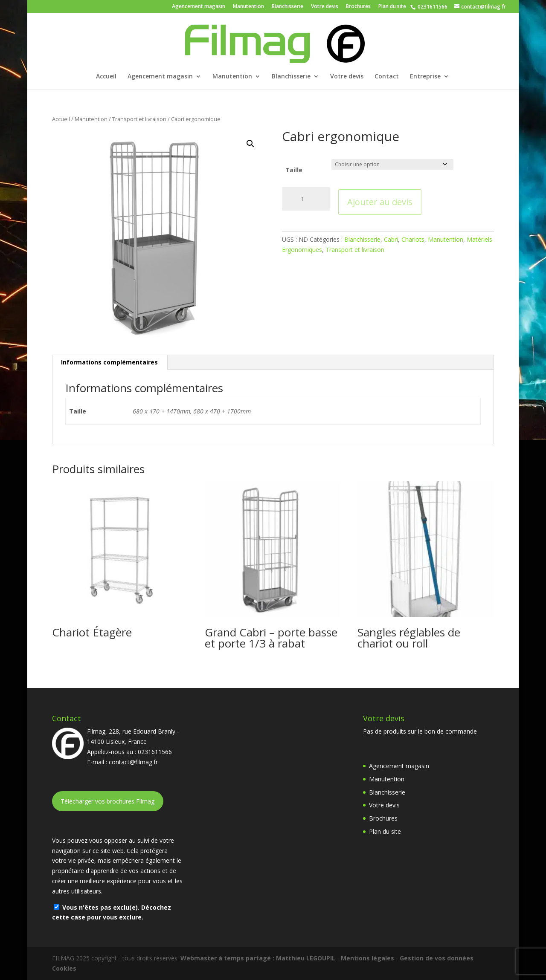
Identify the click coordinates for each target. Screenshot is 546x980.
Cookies (64, 968)
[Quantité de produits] (306, 199)
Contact (387, 77)
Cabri (391, 239)
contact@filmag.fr (133, 762)
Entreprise (425, 77)
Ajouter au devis (380, 202)
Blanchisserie (288, 7)
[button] (250, 144)
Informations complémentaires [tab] (109, 362)
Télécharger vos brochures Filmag (107, 801)
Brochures (358, 7)
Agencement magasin (199, 7)
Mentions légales (367, 958)
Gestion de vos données (437, 958)
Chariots (413, 239)
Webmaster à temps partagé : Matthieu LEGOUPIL (258, 958)
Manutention (248, 7)
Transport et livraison (139, 119)
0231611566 (432, 7)
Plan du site (392, 7)
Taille (294, 170)
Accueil (106, 77)
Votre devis (325, 7)
